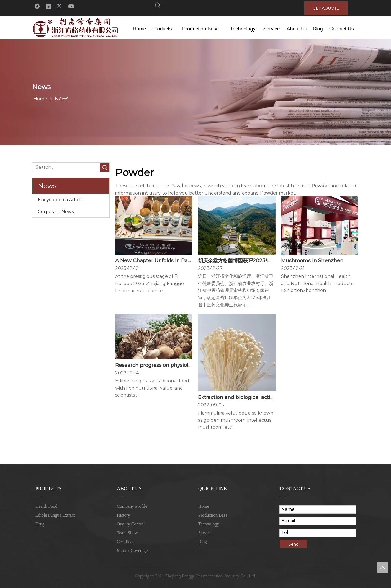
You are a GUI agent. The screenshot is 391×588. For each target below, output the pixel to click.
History (124, 515)
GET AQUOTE (326, 8)
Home (204, 506)
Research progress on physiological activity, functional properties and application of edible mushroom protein (154, 365)
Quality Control (131, 524)
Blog (203, 542)
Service (205, 533)
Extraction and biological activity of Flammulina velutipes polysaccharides (237, 397)
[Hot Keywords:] (158, 6)
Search (105, 167)
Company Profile (132, 506)
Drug (40, 524)
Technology (209, 524)
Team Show (127, 533)
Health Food (47, 506)
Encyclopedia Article (61, 200)
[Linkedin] (48, 6)
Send (294, 544)
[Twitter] (60, 6)
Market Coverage (132, 551)
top (382, 567)
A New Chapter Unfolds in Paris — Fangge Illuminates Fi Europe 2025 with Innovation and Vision (154, 261)
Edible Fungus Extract (55, 515)
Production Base (213, 515)
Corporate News (56, 212)
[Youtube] (71, 6)
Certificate (126, 542)
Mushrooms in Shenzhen (312, 261)
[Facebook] (37, 6)
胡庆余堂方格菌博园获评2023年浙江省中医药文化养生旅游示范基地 (237, 261)
